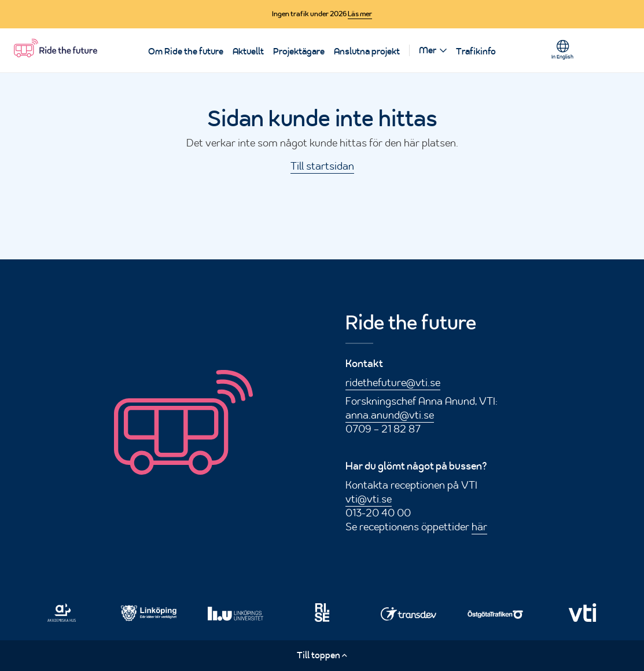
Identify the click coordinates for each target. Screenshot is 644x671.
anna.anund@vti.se (390, 415)
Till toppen (322, 655)
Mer (428, 50)
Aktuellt (248, 52)
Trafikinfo (476, 52)
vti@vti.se (369, 498)
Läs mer (360, 14)
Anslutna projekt (367, 52)
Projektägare (299, 52)
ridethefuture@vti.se (393, 382)
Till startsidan (322, 166)
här (479, 526)
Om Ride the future (186, 52)
